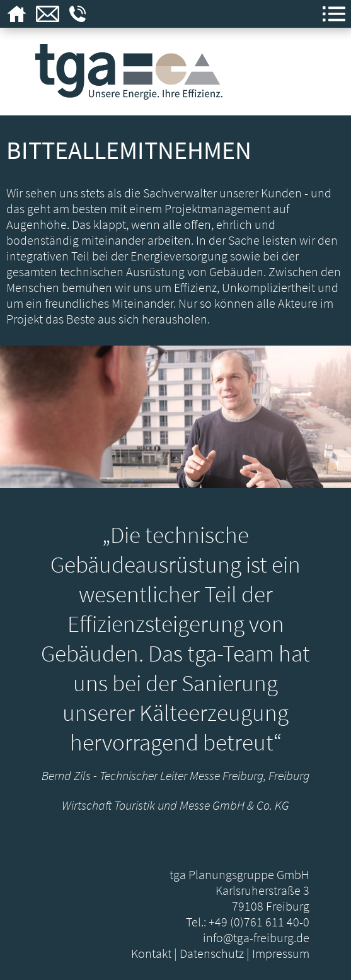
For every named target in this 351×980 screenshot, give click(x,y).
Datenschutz (212, 953)
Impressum (281, 953)
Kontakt (151, 953)
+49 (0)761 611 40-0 (259, 922)
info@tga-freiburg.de (256, 937)
